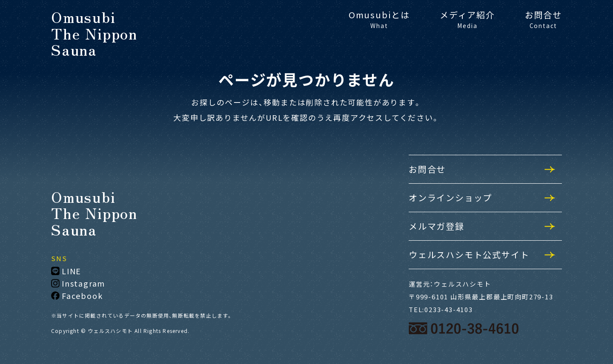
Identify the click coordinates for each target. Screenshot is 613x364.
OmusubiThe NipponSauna (94, 33)
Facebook (77, 296)
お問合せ (543, 19)
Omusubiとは (379, 19)
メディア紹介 (467, 19)
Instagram (78, 283)
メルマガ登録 (437, 226)
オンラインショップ (450, 198)
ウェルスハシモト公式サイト (469, 255)
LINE (66, 271)
